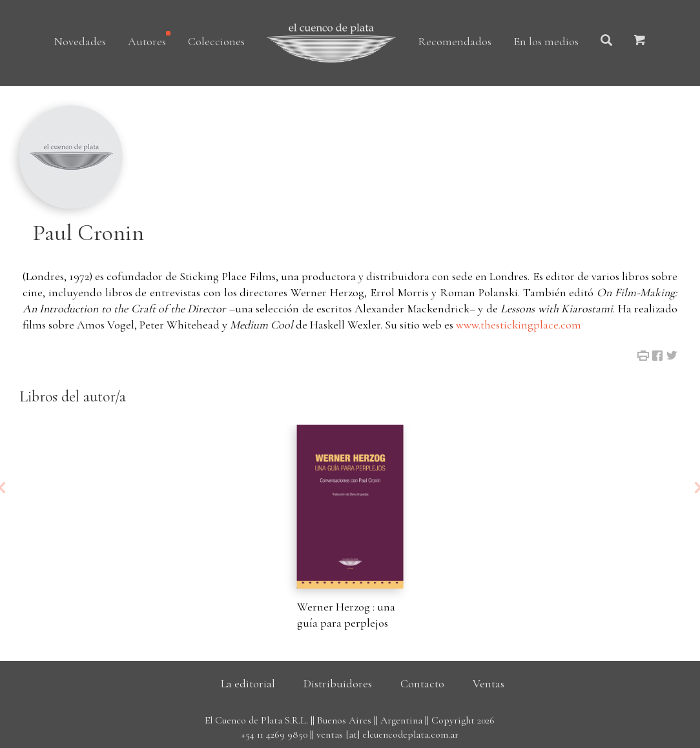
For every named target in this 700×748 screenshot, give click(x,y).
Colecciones (216, 41)
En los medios (546, 41)
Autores (147, 41)
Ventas (489, 683)
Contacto (422, 683)
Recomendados (455, 41)
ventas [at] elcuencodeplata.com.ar (387, 734)
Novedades (80, 41)
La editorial (248, 683)
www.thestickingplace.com (519, 325)
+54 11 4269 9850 (274, 734)
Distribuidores (338, 683)
